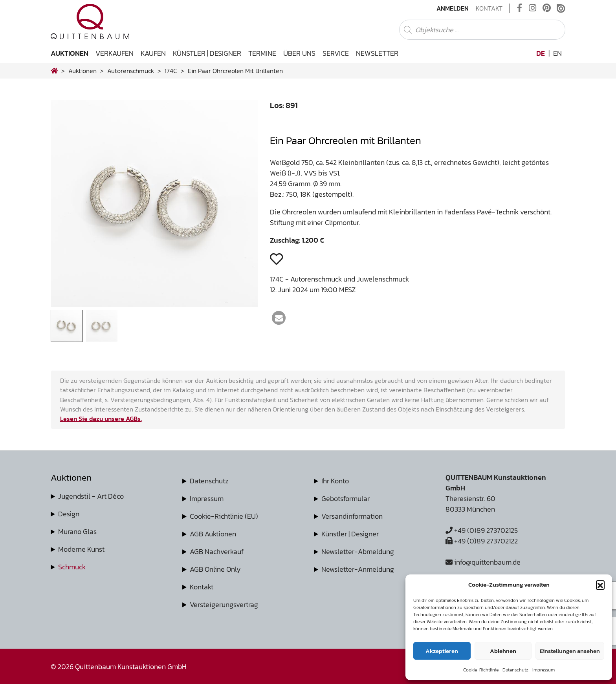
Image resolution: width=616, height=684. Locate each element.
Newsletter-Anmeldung (358, 569)
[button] (600, 585)
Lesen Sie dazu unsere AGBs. (101, 419)
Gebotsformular (346, 498)
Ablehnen (503, 651)
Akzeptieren (442, 651)
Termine (262, 53)
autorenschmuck (131, 71)
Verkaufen (115, 53)
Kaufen (153, 53)
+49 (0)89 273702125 (482, 530)
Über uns (299, 53)
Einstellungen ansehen (570, 651)
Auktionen (70, 53)
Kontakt (489, 8)
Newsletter (377, 53)
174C (171, 71)
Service (336, 53)
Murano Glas (77, 531)
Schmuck (72, 567)
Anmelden (453, 8)
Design (69, 514)
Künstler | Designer (207, 53)
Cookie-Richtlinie (481, 670)
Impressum (544, 670)
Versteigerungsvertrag (224, 604)
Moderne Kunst (81, 549)
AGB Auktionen (213, 534)
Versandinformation (352, 516)
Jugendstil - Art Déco (91, 496)
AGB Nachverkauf (217, 551)
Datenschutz (515, 670)
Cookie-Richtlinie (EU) (224, 516)
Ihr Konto (335, 481)
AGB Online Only (215, 569)
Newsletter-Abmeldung (358, 551)
